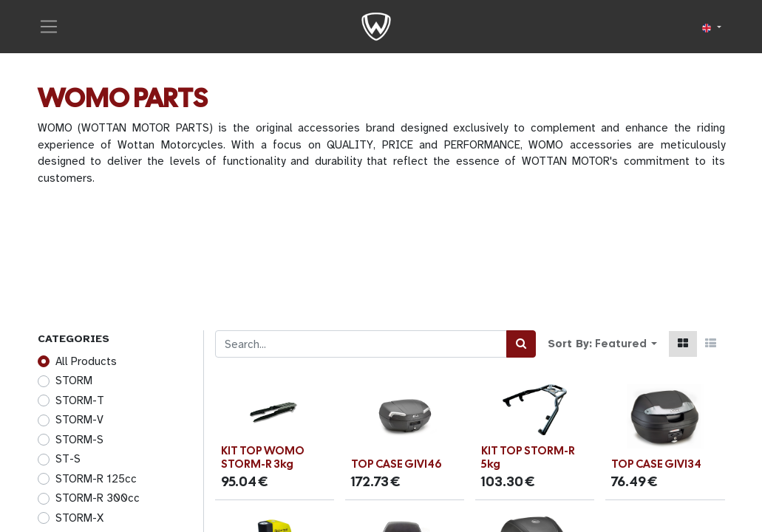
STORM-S (79, 440)
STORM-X (79, 518)
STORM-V (79, 420)
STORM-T (80, 400)
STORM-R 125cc (96, 479)
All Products (86, 361)
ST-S (68, 459)
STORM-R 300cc (98, 498)
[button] (626, 344)
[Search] (521, 344)
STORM (74, 381)
